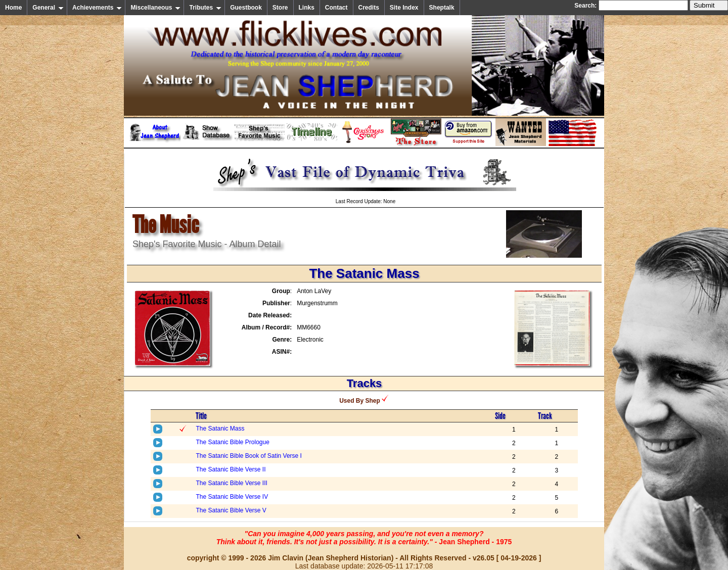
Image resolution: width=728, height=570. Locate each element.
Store (280, 8)
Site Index (404, 8)
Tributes (205, 8)
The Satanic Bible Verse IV (232, 497)
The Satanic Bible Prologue (232, 442)
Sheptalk (442, 8)
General (48, 8)
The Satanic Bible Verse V (231, 510)
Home (13, 8)
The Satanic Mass (220, 429)
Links (307, 8)
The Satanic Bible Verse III (231, 483)
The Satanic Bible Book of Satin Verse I (248, 456)
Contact (336, 8)
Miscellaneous (155, 8)
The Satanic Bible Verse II (231, 469)
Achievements (97, 8)
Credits (369, 8)
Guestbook (246, 8)
